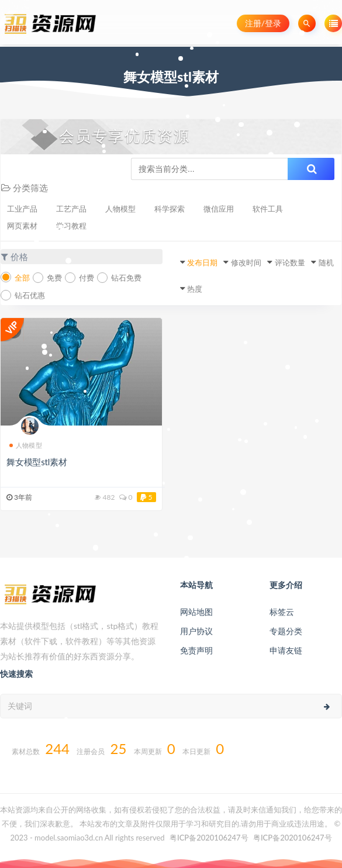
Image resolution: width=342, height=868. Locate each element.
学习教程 (71, 226)
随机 (326, 262)
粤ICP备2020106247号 (209, 838)
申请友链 (286, 650)
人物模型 (120, 209)
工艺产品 (71, 209)
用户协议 (196, 631)
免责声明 (196, 650)
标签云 (282, 612)
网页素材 (22, 226)
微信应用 (219, 209)
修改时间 (246, 262)
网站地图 (196, 612)
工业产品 (22, 209)
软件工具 (268, 209)
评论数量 (290, 262)
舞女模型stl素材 (37, 462)
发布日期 (202, 262)
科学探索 (170, 209)
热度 (195, 289)
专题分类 (286, 631)
